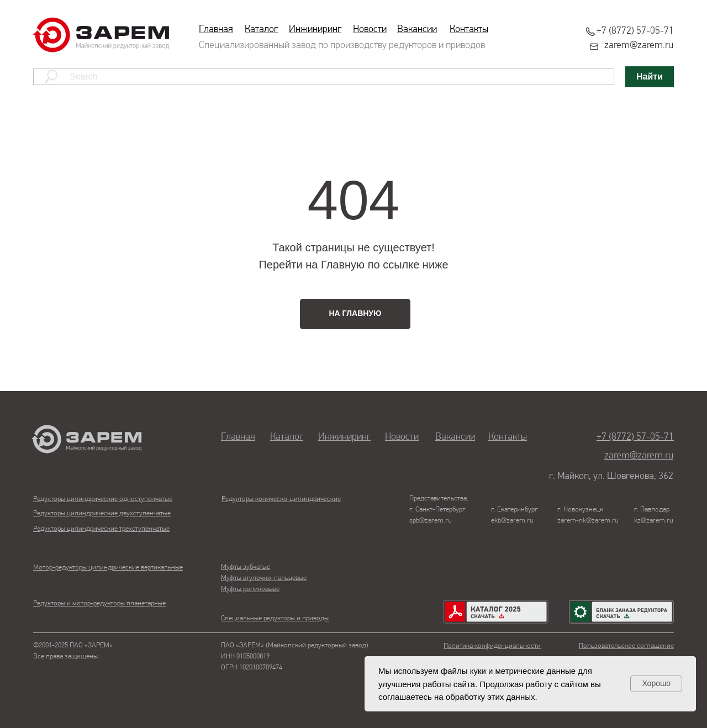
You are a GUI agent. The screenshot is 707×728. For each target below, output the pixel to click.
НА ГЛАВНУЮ (355, 313)
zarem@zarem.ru (639, 46)
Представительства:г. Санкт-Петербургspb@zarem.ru (439, 510)
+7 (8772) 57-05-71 (635, 31)
